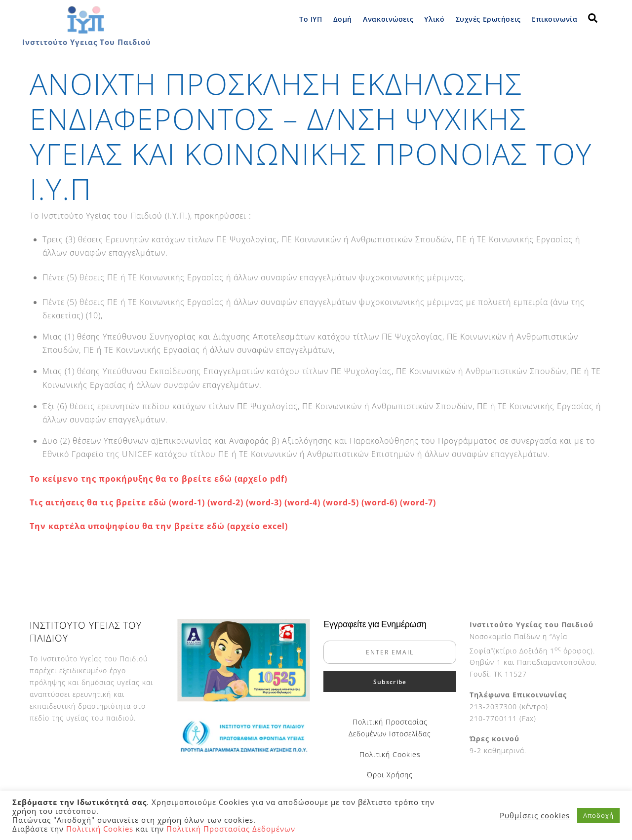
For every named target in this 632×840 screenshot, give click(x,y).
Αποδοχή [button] (598, 815)
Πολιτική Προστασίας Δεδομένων (231, 829)
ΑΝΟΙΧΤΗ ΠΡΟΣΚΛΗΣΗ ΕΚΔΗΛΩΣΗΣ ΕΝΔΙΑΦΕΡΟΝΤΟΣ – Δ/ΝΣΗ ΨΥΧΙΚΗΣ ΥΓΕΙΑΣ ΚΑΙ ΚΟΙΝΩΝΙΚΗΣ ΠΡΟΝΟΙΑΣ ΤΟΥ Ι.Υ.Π (311, 136)
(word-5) (341, 502)
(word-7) (418, 502)
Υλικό (434, 19)
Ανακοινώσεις (388, 19)
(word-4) (304, 502)
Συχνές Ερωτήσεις (488, 19)
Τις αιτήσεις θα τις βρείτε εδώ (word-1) (117, 502)
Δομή (343, 19)
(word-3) (264, 502)
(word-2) (225, 502)
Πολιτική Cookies (390, 754)
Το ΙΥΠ (311, 19)
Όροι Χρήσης (390, 775)
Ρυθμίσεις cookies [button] (535, 815)
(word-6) (381, 502)
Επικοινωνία (554, 19)
